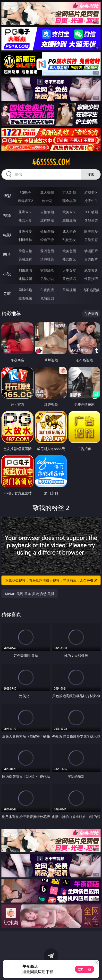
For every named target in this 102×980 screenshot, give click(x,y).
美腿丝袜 (25, 259)
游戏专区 (91, 192)
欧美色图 (69, 251)
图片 (7, 254)
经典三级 (47, 240)
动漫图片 (91, 251)
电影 (7, 235)
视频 (7, 215)
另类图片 (91, 259)
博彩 (7, 196)
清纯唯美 (47, 259)
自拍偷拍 (47, 212)
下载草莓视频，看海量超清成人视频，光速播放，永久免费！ (52, 580)
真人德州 (47, 192)
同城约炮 (25, 290)
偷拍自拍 (47, 231)
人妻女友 (69, 270)
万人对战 (69, 192)
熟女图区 (69, 259)
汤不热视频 (91, 290)
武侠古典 (91, 270)
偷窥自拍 (25, 251)
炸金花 (47, 201)
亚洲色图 (47, 251)
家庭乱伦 (47, 270)
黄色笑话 (69, 279)
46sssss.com (51, 162)
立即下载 (85, 969)
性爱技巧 (91, 279)
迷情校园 (25, 279)
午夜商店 (47, 290)
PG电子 (25, 192)
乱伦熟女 (69, 240)
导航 (7, 293)
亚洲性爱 (25, 231)
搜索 (91, 174)
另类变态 (91, 240)
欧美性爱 (91, 231)
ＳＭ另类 (91, 220)
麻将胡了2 (25, 201)
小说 (7, 274)
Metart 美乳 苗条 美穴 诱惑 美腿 (30, 594)
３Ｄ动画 (91, 212)
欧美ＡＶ (69, 212)
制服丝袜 (25, 240)
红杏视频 (25, 298)
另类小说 (47, 279)
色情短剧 (47, 298)
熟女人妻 (25, 220)
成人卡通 (69, 231)
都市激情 (25, 270)
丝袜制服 (47, 220)
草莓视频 (69, 290)
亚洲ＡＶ (25, 212)
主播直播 (69, 220)
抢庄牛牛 (91, 201)
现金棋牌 (69, 201)
